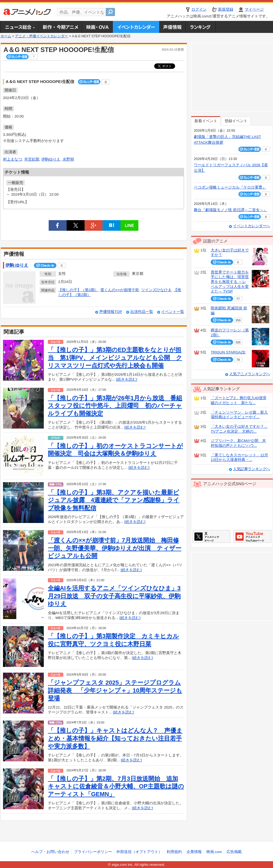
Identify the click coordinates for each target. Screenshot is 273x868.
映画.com (214, 852)
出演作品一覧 (142, 312)
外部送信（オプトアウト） (139, 852)
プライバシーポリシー (93, 852)
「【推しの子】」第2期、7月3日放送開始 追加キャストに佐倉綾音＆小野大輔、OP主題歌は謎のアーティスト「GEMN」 (116, 786)
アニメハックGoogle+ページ (252, 536)
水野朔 (68, 159)
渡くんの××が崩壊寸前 (120, 290)
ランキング (201, 27)
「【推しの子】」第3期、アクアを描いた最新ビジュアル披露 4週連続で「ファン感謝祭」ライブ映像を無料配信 (114, 500)
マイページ (254, 9)
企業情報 (194, 852)
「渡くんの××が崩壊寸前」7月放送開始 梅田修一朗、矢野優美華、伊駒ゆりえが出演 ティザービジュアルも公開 (115, 548)
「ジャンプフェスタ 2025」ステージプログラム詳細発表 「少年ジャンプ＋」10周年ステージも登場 (115, 690)
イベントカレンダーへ (252, 226)
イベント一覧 (173, 312)
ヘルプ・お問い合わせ (50, 852)
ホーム (6, 36)
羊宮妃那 (32, 159)
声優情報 (172, 27)
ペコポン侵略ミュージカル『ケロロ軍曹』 (230, 187)
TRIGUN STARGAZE (228, 352)
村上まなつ (13, 159)
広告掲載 (234, 852)
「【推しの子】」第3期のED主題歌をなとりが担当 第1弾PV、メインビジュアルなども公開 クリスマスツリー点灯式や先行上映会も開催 (115, 358)
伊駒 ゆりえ (17, 265)
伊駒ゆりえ (51, 159)
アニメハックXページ (211, 536)
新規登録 (226, 9)
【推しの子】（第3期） (78, 290)
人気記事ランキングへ (252, 469)
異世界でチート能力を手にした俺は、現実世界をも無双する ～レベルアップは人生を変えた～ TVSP (230, 282)
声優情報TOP (111, 312)
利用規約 (174, 852)
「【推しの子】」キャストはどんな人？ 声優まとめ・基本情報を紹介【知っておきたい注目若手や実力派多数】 (115, 738)
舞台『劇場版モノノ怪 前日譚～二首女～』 (231, 210)
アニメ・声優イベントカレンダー (136, 27)
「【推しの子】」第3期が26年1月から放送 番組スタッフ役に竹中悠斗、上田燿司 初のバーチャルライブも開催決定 (115, 406)
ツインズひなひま (156, 290)
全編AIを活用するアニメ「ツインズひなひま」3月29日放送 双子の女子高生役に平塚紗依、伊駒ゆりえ (114, 596)
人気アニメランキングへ (250, 374)
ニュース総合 (20, 27)
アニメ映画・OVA (97, 27)
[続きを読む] (127, 379)
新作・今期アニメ (60, 27)
